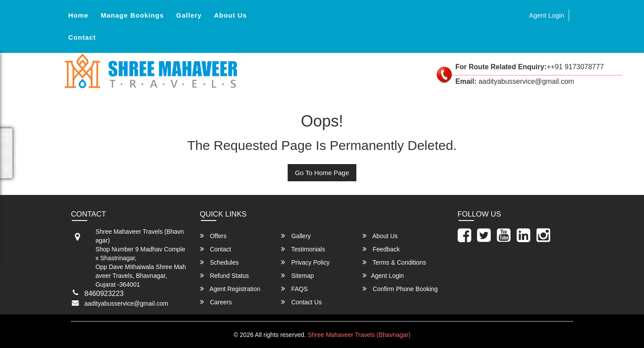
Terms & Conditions (394, 262)
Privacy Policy (305, 262)
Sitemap (297, 275)
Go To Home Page (322, 173)
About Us (231, 15)
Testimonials (303, 249)
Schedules (219, 262)
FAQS (294, 289)
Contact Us (301, 302)
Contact (82, 37)
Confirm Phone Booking (400, 289)
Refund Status (225, 275)
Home (78, 15)
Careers (216, 302)
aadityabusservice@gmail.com (126, 303)
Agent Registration (230, 289)
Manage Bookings (132, 15)
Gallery (189, 15)
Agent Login (547, 15)
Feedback (381, 249)
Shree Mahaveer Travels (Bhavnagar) (359, 335)
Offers (213, 236)
